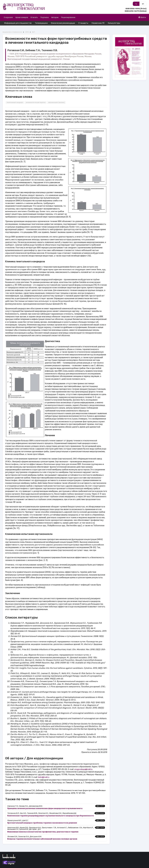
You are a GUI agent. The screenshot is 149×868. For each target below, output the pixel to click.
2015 (27, 28)
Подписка (45, 17)
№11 (34, 28)
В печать (34, 17)
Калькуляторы (114, 23)
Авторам (55, 17)
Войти (142, 17)
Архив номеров (22, 17)
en (143, 4)
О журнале (8, 17)
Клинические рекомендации (63, 23)
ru (136, 4)
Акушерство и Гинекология (12, 28)
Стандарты (83, 23)
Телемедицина (41, 23)
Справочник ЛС (98, 23)
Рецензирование (68, 17)
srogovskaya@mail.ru (83, 765)
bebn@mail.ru (44, 773)
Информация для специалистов (18, 23)
